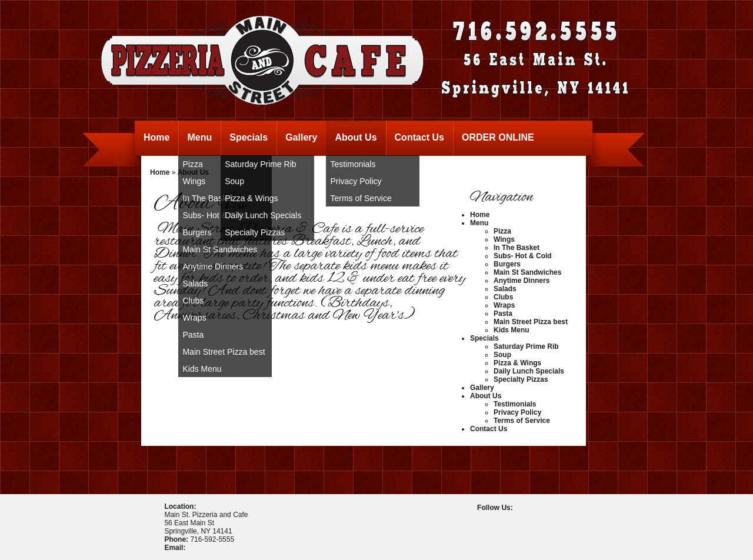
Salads (195, 284)
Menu (199, 137)
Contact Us (419, 137)
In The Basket (517, 248)
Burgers (507, 264)
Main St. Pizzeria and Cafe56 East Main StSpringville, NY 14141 (206, 523)
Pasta (193, 335)
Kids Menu (202, 369)
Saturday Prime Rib (260, 164)
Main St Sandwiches (220, 249)
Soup (234, 181)
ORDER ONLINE (498, 137)
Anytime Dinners (213, 266)
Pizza (502, 231)
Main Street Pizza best (224, 352)
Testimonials (353, 164)
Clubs (193, 301)
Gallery (301, 137)
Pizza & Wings (251, 198)
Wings (504, 239)
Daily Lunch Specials (263, 215)
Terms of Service (361, 198)
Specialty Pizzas (255, 232)
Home (156, 137)
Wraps (194, 318)
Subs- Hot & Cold (523, 256)
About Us (356, 137)
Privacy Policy (356, 181)
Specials (249, 137)
